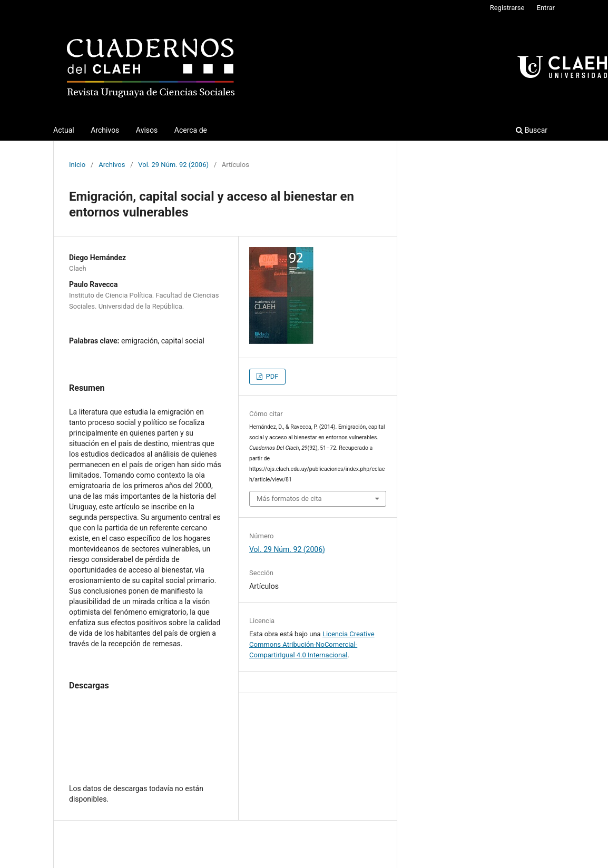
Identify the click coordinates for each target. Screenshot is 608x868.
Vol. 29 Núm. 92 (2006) (173, 165)
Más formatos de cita (289, 499)
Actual (64, 130)
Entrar (546, 8)
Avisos (147, 130)
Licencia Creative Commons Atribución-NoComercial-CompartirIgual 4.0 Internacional (312, 644)
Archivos (105, 130)
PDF (271, 376)
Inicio (77, 165)
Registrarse (507, 8)
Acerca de (191, 130)
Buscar (532, 130)
